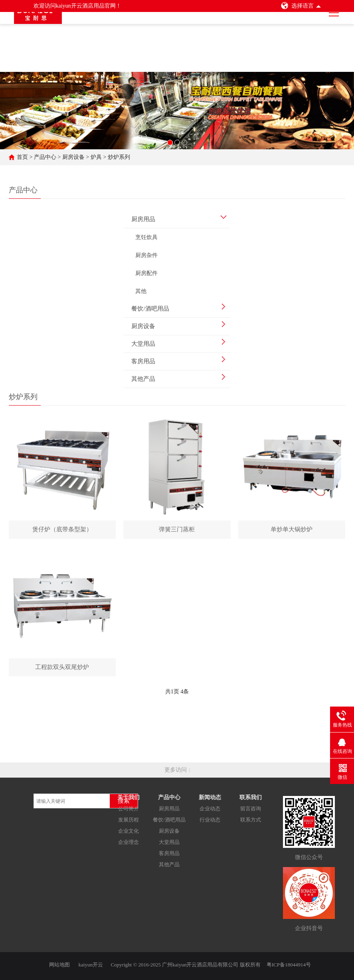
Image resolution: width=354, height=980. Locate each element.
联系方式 (251, 823)
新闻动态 (210, 800)
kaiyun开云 (91, 963)
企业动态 (210, 811)
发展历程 (129, 823)
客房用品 (169, 856)
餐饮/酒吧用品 (169, 823)
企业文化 (129, 834)
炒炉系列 (119, 157)
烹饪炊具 (146, 237)
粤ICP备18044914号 (289, 963)
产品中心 (45, 157)
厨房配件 (146, 273)
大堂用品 (169, 845)
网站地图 (59, 963)
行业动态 (210, 823)
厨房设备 (73, 157)
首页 (22, 157)
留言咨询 (251, 811)
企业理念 (129, 845)
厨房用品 (169, 811)
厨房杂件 (146, 255)
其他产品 (169, 867)
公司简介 (129, 811)
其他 (141, 291)
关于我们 (129, 800)
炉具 (96, 157)
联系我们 (251, 800)
